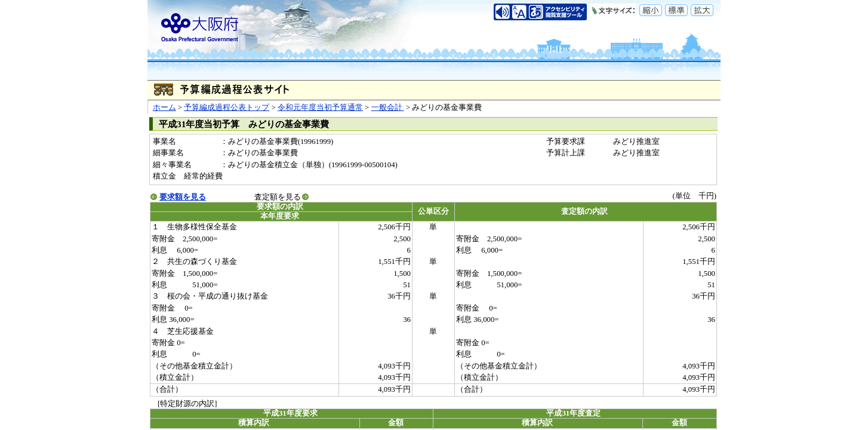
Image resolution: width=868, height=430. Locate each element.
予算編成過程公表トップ (227, 107)
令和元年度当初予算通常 (320, 107)
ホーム (164, 107)
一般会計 (388, 107)
